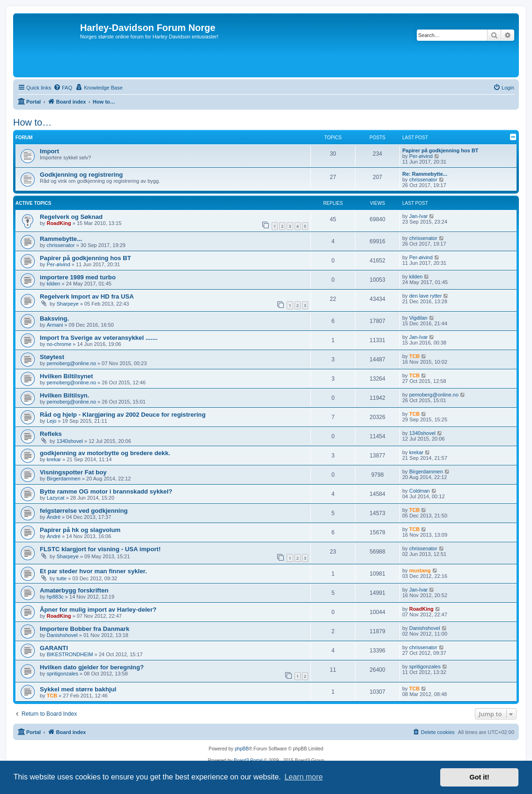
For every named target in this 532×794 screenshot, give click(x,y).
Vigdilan (418, 318)
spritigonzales (63, 674)
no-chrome (59, 344)
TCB (415, 356)
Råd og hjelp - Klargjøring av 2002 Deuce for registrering (123, 415)
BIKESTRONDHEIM (70, 654)
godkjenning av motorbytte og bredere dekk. (105, 453)
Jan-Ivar (419, 216)
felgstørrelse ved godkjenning (84, 511)
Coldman (420, 491)
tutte (62, 578)
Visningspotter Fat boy (73, 472)
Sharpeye (68, 304)
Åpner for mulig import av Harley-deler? (98, 610)
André (54, 517)
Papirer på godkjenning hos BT (440, 150)
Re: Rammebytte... (425, 174)
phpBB (242, 749)
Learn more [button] (303, 777)
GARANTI (54, 648)
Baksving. (54, 318)
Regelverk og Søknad (71, 217)
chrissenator (423, 180)
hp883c (55, 597)
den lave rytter (426, 296)
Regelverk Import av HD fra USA (87, 296)
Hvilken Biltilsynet (66, 376)
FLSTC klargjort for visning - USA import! (100, 549)
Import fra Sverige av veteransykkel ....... (99, 338)
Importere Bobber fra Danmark (85, 629)
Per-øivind (421, 156)
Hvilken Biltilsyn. (65, 395)
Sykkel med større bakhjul (78, 689)
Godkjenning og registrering (81, 175)
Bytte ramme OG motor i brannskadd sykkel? (106, 491)
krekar (54, 459)
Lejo (52, 421)
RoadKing (59, 223)
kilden (54, 284)
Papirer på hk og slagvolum (80, 530)
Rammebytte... (61, 239)
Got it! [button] (480, 777)
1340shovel (70, 441)
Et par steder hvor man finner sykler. (93, 571)
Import (49, 151)
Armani (55, 325)
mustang (420, 570)
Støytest (52, 357)
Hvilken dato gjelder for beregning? (92, 667)
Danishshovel (62, 635)
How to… (32, 122)
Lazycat (56, 498)
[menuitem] (63, 88)
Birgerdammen (64, 479)
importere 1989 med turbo (78, 277)
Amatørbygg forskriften (74, 590)
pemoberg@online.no (71, 363)
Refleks (51, 434)
